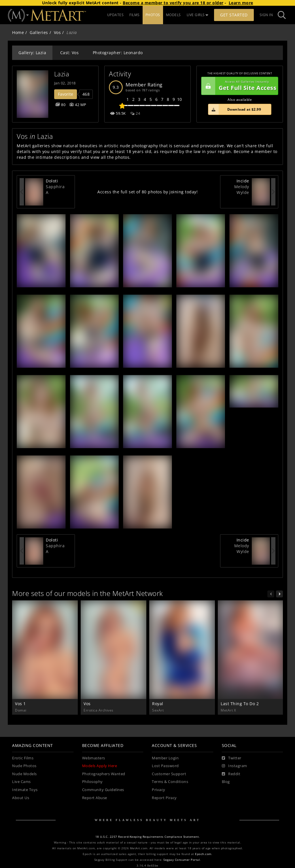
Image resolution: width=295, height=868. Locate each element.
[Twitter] (232, 758)
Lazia (62, 74)
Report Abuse (95, 798)
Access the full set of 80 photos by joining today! (147, 192)
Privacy (159, 790)
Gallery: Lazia (32, 53)
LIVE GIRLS (198, 15)
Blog (226, 782)
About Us (21, 798)
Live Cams (21, 782)
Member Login (165, 758)
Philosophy (92, 782)
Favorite (66, 94)
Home (18, 32)
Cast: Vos (70, 53)
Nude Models (24, 774)
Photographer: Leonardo (118, 53)
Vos (57, 32)
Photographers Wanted (104, 774)
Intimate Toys (25, 790)
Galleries (39, 32)
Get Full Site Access (239, 86)
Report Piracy (164, 798)
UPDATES (116, 15)
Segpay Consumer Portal (182, 860)
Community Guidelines (103, 790)
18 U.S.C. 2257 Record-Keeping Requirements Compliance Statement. (148, 837)
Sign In (266, 15)
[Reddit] (231, 774)
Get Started (234, 15)
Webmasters (94, 758)
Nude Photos (24, 766)
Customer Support (169, 774)
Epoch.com (203, 854)
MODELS (173, 15)
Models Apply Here (100, 766)
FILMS (135, 15)
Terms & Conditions (170, 782)
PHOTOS (153, 15)
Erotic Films (23, 758)
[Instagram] (235, 766)
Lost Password (165, 766)
